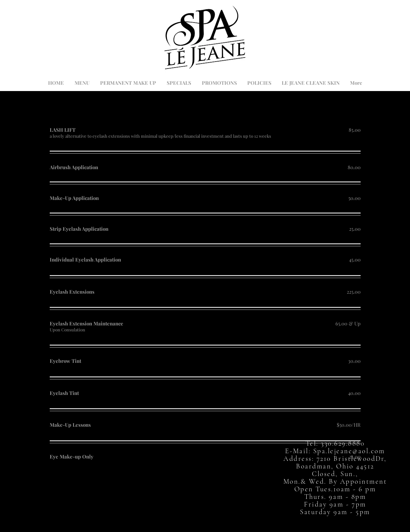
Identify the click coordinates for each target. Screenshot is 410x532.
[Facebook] (189, 519)
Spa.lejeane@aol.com (349, 451)
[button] (362, 44)
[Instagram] (221, 519)
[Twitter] (205, 519)
